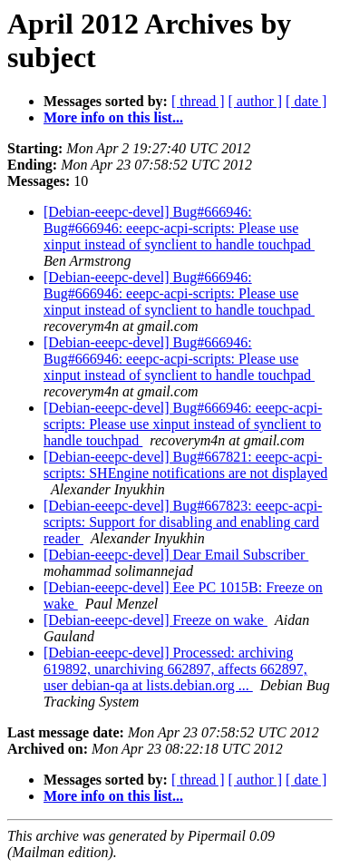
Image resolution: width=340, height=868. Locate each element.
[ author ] (256, 101)
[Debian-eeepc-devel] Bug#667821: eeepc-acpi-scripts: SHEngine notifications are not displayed (185, 465)
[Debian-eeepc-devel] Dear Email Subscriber (176, 555)
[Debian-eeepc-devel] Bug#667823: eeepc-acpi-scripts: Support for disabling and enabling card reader (183, 522)
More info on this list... (113, 117)
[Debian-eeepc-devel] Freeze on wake (155, 620)
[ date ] (306, 101)
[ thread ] (198, 101)
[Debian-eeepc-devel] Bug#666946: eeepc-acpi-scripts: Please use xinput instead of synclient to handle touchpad (183, 424)
